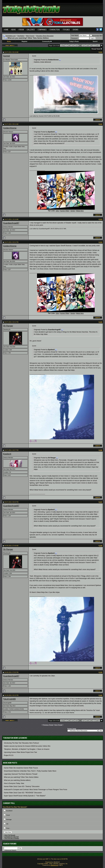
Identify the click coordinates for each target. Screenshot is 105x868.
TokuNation (21, 36)
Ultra (57, 211)
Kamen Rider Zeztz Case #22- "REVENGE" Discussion (23, 793)
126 (91, 46)
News (14, 30)
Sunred (6, 56)
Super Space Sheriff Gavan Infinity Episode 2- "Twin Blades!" (25, 796)
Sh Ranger (8, 326)
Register (25, 41)
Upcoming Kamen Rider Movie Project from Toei (20, 752)
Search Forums (10, 844)
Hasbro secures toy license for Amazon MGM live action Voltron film (27, 746)
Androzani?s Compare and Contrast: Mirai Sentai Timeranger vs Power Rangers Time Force (35, 790)
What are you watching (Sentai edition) (17, 780)
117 (84, 46)
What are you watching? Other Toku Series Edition (21, 777)
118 (87, 46)
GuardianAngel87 (11, 223)
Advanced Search (11, 850)
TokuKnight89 (9, 699)
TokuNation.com (11, 36)
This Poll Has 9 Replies (12, 838)
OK (7, 824)
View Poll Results (10, 835)
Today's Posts (74, 41)
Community (47, 41)
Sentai (73, 211)
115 (76, 46)
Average (9, 819)
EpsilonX (7, 454)
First (63, 46)
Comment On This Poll (11, 837)
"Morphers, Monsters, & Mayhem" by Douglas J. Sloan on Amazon (27, 749)
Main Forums (30, 36)
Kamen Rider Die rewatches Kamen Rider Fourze (21, 768)
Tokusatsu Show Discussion (45, 36)
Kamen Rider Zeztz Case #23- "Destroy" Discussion (22, 786)
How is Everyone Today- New (14, 783)
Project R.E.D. (9, 755)
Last (98, 46)
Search (95, 41)
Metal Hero (80, 211)
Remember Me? (96, 36)
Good (8, 815)
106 (69, 46)
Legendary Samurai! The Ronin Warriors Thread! (21, 774)
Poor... (8, 828)
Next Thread (58, 725)
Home (6, 30)
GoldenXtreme (10, 128)
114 (73, 46)
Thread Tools (96, 49)
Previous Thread (48, 725)
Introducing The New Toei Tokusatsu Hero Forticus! (21, 743)
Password (74, 38)
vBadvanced (54, 865)
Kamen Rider (65, 211)
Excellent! (9, 811)
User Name (75, 35)
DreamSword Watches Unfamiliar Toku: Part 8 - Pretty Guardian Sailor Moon (30, 771)
